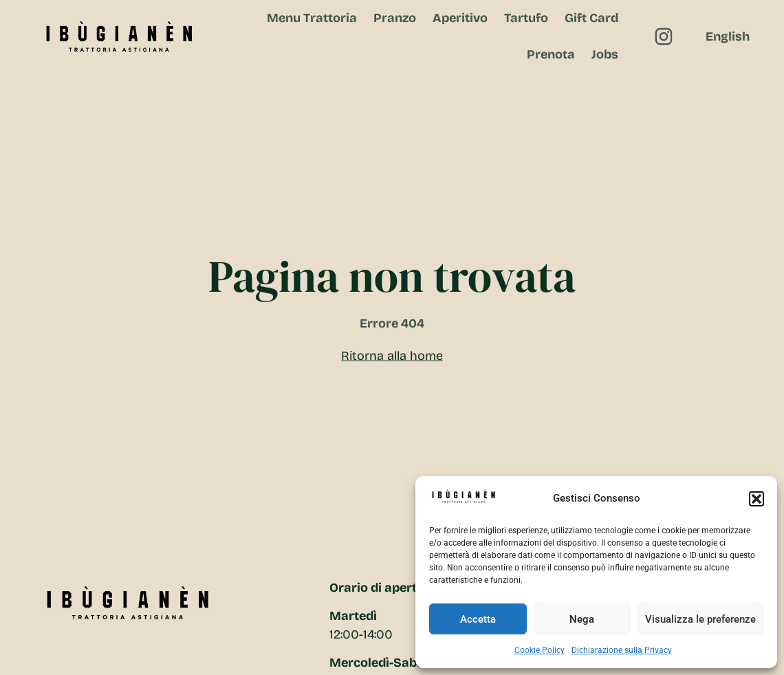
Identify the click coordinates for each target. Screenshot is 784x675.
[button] (756, 499)
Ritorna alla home (392, 356)
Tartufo (526, 18)
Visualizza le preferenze (700, 619)
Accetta (478, 619)
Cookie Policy (540, 650)
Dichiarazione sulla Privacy (622, 650)
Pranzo (395, 18)
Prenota (551, 54)
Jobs (605, 54)
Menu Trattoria (312, 18)
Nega (582, 619)
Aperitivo (460, 18)
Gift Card (591, 18)
